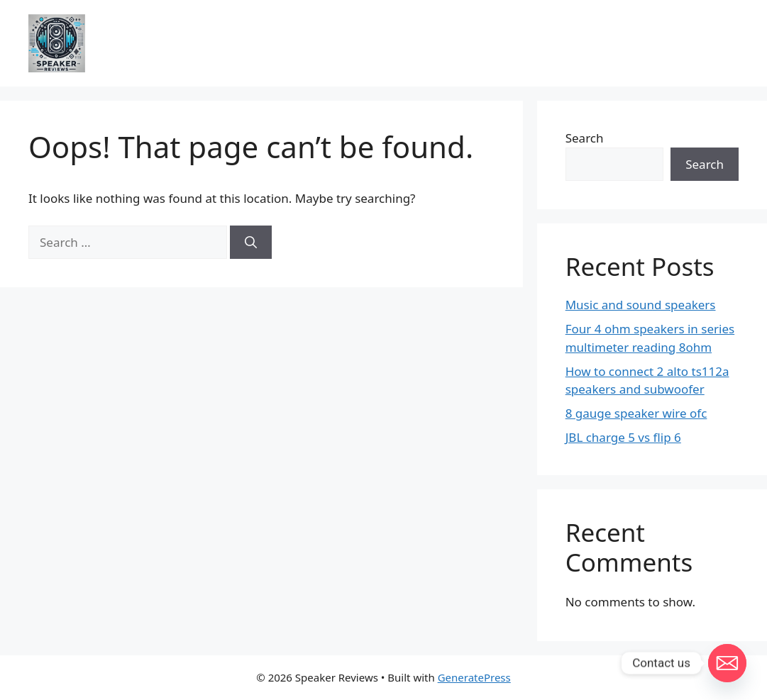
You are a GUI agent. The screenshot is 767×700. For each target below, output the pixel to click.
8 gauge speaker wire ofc (636, 413)
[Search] (251, 243)
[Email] (727, 663)
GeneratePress (474, 677)
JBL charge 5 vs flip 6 (623, 437)
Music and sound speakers (641, 305)
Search (585, 138)
